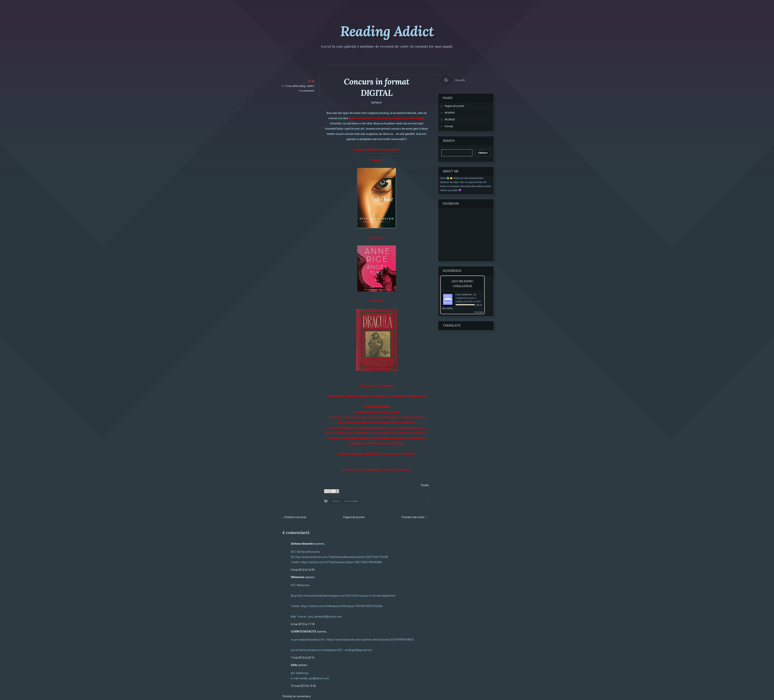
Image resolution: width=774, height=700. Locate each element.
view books (479, 312)
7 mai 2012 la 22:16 (303, 658)
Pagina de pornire (354, 517)
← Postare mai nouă (294, 517)
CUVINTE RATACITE (304, 632)
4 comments (307, 91)
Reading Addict (387, 31)
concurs (336, 501)
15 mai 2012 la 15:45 (303, 686)
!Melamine (298, 577)
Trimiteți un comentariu (296, 696)
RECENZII (450, 119)
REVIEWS (450, 113)
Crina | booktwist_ (464, 294)
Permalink (424, 501)
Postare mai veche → (415, 517)
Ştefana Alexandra (303, 544)
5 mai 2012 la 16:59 (303, 570)
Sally (294, 665)
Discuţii (449, 126)
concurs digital (351, 501)
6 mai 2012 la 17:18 (303, 624)
